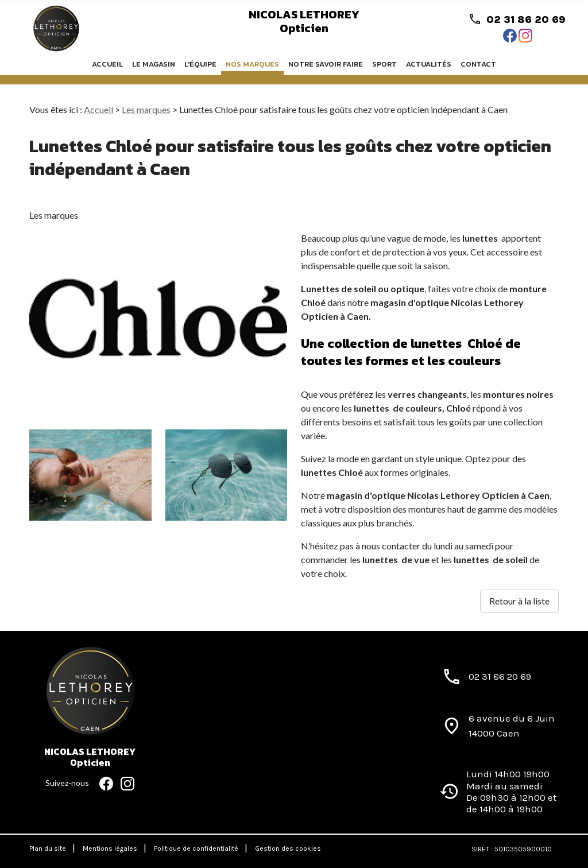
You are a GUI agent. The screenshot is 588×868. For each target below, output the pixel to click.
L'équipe (200, 64)
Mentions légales (110, 848)
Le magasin (154, 64)
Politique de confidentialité (196, 848)
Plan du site (48, 848)
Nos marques (252, 64)
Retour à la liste (519, 601)
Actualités (429, 64)
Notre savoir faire (326, 64)
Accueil (107, 64)
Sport (384, 64)
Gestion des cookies (288, 848)
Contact (478, 64)
